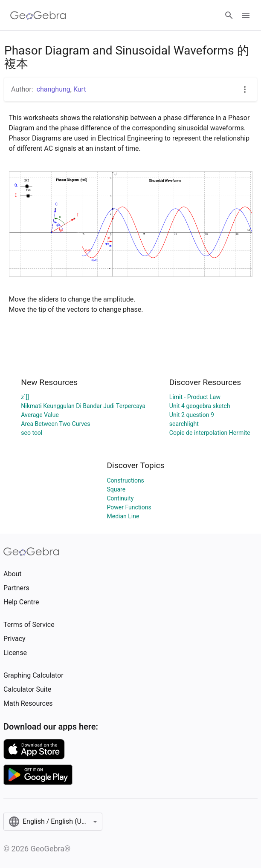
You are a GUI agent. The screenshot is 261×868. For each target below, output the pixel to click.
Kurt (80, 89)
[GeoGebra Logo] (38, 15)
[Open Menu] (246, 15)
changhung (54, 89)
